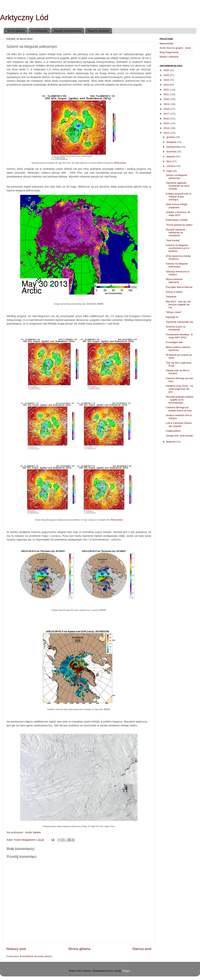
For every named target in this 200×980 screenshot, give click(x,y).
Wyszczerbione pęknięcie (174, 281)
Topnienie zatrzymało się (179, 322)
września (172, 152)
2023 (167, 85)
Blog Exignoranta (169, 52)
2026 (167, 70)
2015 (167, 123)
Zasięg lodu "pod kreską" (180, 436)
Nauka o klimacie (169, 57)
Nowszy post (16, 949)
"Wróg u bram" (174, 312)
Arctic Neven (33, 832)
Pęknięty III (172, 317)
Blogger (126, 971)
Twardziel (171, 297)
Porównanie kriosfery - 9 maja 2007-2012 (179, 336)
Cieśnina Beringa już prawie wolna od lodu (179, 409)
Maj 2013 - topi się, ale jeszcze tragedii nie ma (178, 304)
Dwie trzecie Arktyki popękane (177, 206)
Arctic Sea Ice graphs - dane (175, 48)
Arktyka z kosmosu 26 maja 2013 (178, 214)
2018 (167, 109)
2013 (167, 133)
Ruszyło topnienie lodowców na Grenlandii (176, 233)
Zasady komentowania (68, 31)
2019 (167, 104)
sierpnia (171, 156)
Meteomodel (166, 43)
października (174, 147)
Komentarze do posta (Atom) (36, 956)
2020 (167, 99)
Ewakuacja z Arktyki (177, 220)
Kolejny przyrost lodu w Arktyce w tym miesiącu (179, 197)
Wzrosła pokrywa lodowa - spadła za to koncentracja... (180, 400)
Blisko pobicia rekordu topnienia (178, 349)
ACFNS (103, 610)
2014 (167, 128)
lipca (169, 161)
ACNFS (107, 709)
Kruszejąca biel (174, 342)
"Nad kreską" (173, 240)
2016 (167, 119)
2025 (167, 75)
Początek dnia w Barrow (179, 287)
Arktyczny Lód (24, 17)
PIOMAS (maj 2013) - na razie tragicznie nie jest (179, 389)
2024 (167, 80)
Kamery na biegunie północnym (177, 265)
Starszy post (142, 949)
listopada (172, 142)
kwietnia (171, 442)
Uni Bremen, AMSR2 (95, 304)
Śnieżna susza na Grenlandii (176, 328)
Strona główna (16, 31)
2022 (167, 90)
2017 (167, 114)
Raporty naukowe (98, 31)
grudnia (171, 137)
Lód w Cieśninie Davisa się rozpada (179, 424)
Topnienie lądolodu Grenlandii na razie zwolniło (178, 186)
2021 (167, 94)
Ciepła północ (173, 431)
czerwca (171, 166)
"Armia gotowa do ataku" (179, 225)
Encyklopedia (39, 31)
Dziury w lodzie (174, 292)
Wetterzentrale (120, 163)
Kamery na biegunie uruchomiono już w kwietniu (178, 248)
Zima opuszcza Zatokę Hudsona (178, 257)
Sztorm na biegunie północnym (177, 177)
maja (169, 171)
